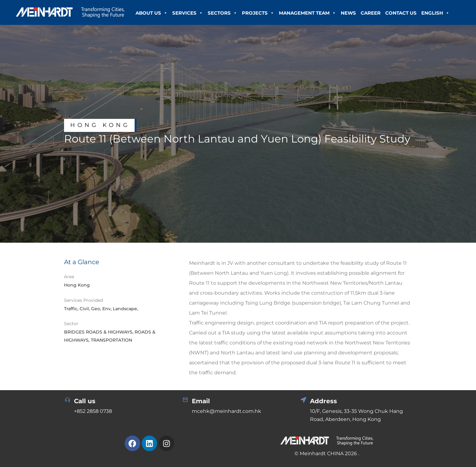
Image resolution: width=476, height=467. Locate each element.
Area (69, 277)
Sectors (222, 13)
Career (371, 13)
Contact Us (401, 13)
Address (323, 401)
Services (188, 13)
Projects (258, 13)
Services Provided (83, 300)
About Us (152, 13)
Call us (85, 401)
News (348, 13)
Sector (71, 324)
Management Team (307, 13)
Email (201, 401)
